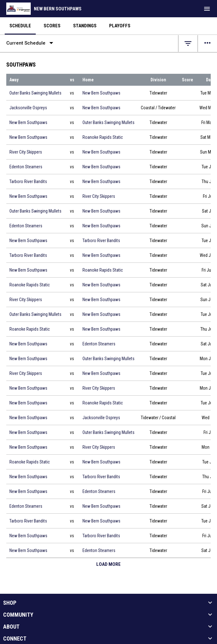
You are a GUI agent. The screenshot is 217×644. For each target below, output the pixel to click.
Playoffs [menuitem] (120, 26)
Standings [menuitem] (85, 26)
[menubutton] (207, 9)
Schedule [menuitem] (20, 26)
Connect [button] (15, 639)
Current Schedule (31, 43)
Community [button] (18, 615)
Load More (109, 564)
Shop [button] (10, 603)
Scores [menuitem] (52, 26)
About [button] (11, 627)
